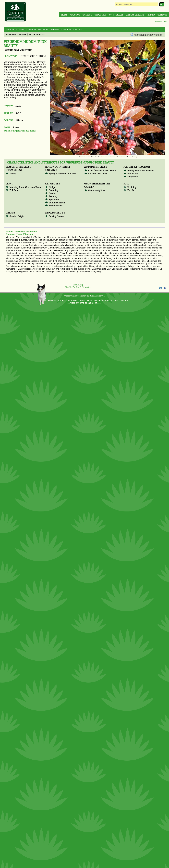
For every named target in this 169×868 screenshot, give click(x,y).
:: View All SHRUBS (71, 29)
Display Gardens (135, 15)
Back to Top (78, 284)
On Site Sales (116, 15)
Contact (162, 15)
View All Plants (15, 29)
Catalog (87, 15)
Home (64, 15)
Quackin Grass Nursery (15, 12)
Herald (151, 15)
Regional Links (161, 22)
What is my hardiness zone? (20, 130)
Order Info (101, 15)
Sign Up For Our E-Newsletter (78, 287)
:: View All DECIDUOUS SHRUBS (42, 29)
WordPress (160, 288)
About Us (75, 15)
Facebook (165, 288)
